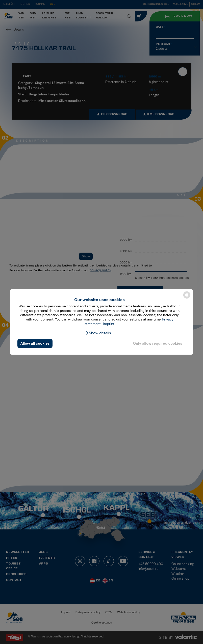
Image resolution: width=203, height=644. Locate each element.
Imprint (109, 324)
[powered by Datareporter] (187, 298)
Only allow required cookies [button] (158, 343)
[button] (98, 333)
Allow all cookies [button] (35, 343)
